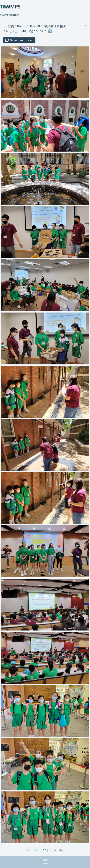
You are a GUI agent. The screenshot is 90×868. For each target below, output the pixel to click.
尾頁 (61, 850)
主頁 (11, 26)
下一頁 (52, 850)
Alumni (21, 26)
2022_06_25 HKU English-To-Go (25, 31)
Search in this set (22, 40)
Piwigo (45, 864)
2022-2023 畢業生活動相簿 (47, 26)
